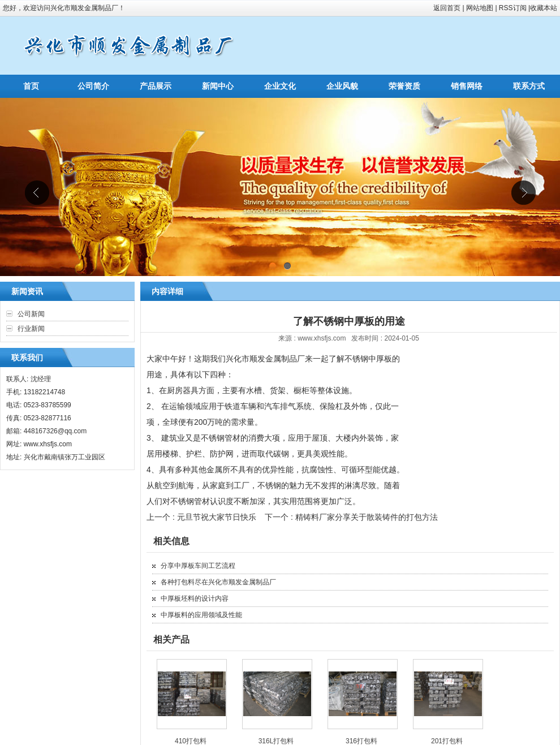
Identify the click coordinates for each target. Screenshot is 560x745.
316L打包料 (276, 741)
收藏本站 (544, 8)
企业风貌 (342, 86)
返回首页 (447, 8)
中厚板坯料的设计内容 (195, 598)
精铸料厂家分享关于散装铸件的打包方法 (367, 517)
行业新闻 (31, 329)
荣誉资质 (404, 86)
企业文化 (280, 86)
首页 (31, 86)
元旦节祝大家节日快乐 (217, 517)
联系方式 (529, 86)
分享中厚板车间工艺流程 (198, 566)
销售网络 (467, 86)
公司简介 (93, 86)
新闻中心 (218, 86)
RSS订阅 (513, 8)
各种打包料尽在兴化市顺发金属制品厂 (218, 582)
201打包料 (447, 741)
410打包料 (191, 741)
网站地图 (480, 8)
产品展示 (156, 86)
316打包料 (361, 741)
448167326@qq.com (55, 431)
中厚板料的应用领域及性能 (201, 615)
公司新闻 (31, 314)
